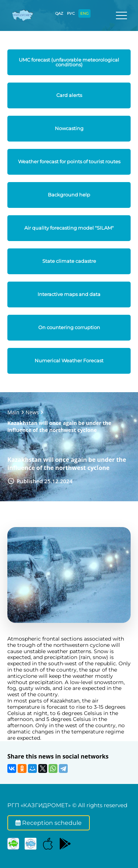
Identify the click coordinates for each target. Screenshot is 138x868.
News (32, 412)
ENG (84, 13)
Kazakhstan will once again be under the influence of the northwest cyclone (59, 426)
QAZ (59, 13)
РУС (71, 13)
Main (13, 412)
